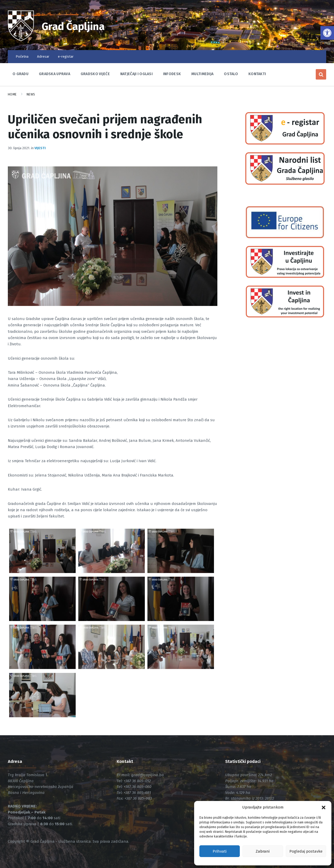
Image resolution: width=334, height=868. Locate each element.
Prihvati (220, 851)
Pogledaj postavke (306, 851)
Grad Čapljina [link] (78, 26)
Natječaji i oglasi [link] (136, 74)
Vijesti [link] (40, 148)
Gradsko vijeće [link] (95, 74)
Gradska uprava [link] (55, 74)
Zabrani (263, 851)
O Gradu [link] (20, 74)
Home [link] (12, 94)
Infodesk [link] (172, 74)
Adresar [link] (43, 56)
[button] (324, 807)
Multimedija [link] (202, 74)
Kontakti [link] (257, 74)
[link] (327, 33)
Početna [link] (22, 56)
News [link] (31, 94)
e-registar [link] (66, 56)
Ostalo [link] (231, 74)
